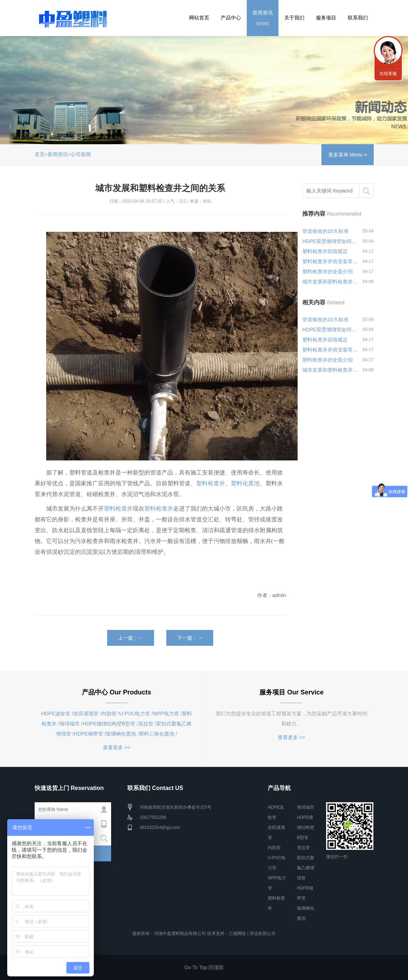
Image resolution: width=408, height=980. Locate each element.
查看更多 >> (117, 747)
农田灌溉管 (86, 714)
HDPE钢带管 (89, 734)
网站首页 (199, 18)
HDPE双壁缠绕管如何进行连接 (331, 241)
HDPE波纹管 (56, 714)
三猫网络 (237, 933)
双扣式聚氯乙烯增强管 (306, 868)
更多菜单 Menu (348, 155)
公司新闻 (81, 154)
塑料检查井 (211, 483)
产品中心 (231, 18)
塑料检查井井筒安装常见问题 (331, 261)
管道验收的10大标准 (325, 231)
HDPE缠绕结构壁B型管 (109, 724)
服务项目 (326, 18)
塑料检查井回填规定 (325, 251)
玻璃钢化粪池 (121, 734)
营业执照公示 (263, 933)
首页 (40, 154)
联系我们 (358, 18)
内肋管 (109, 714)
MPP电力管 (166, 714)
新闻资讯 (263, 19)
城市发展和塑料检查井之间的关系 (331, 282)
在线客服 (388, 74)
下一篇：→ (190, 638)
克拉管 (146, 724)
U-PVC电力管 (135, 714)
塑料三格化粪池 (157, 734)
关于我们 (294, 18)
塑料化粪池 (245, 483)
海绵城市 (70, 724)
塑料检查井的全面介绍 (328, 272)
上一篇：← (131, 638)
